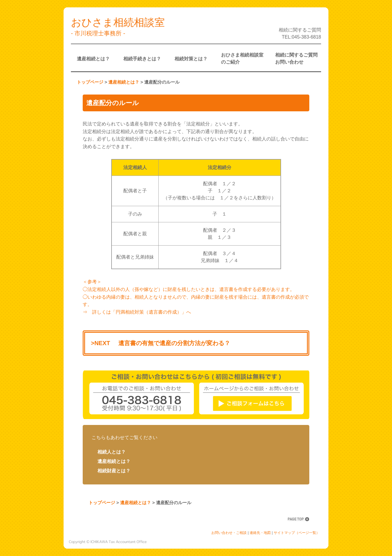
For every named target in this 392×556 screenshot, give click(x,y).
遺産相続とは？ (93, 59)
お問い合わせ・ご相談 (229, 533)
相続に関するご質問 (300, 30)
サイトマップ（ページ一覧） (297, 533)
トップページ (90, 82)
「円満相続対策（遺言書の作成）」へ (151, 312)
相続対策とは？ (191, 59)
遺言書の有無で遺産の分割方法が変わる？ (174, 343)
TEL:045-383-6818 (302, 37)
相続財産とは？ (114, 471)
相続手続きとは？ (142, 59)
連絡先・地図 (260, 533)
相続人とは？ (112, 452)
